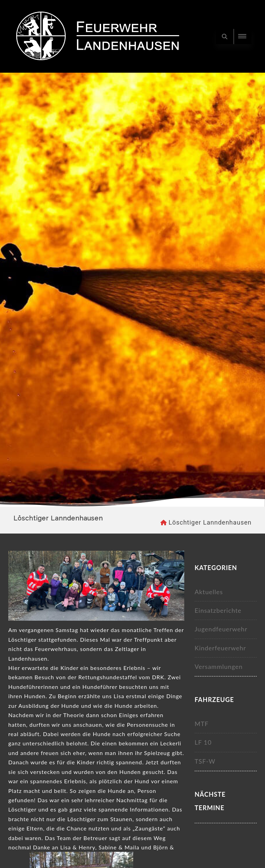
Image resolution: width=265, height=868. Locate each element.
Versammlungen (219, 666)
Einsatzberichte (218, 610)
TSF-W (205, 761)
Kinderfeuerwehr (220, 648)
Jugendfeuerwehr (221, 629)
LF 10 (203, 742)
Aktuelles (209, 592)
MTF (202, 724)
